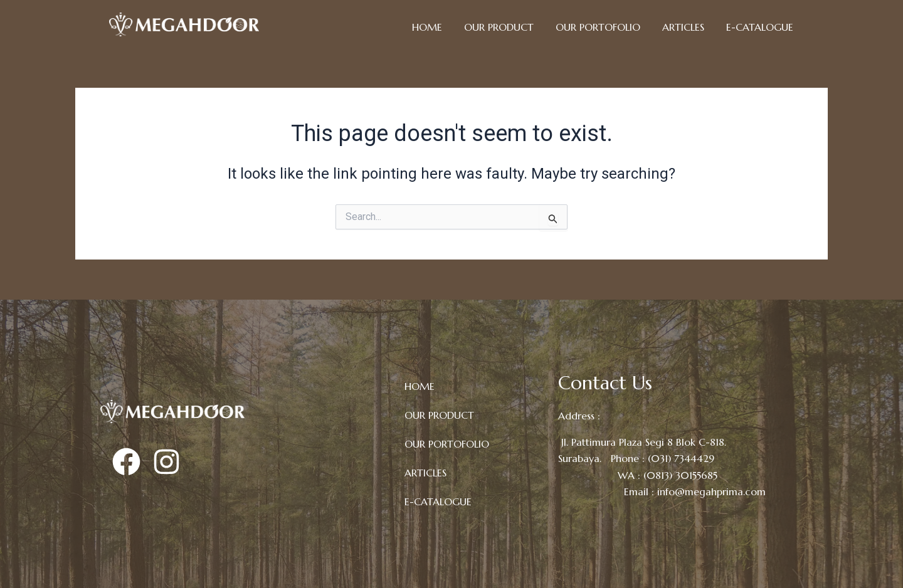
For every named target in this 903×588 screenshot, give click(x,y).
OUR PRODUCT (499, 27)
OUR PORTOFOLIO (598, 27)
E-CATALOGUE (760, 27)
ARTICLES (683, 27)
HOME (427, 27)
